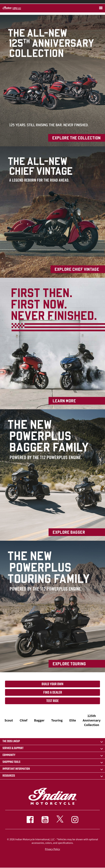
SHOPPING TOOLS (11, 762)
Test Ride (53, 701)
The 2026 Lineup (11, 741)
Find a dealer (53, 693)
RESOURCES (9, 776)
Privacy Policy (53, 849)
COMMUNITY (9, 755)
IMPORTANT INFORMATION (16, 769)
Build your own (53, 684)
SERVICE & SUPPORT (13, 748)
